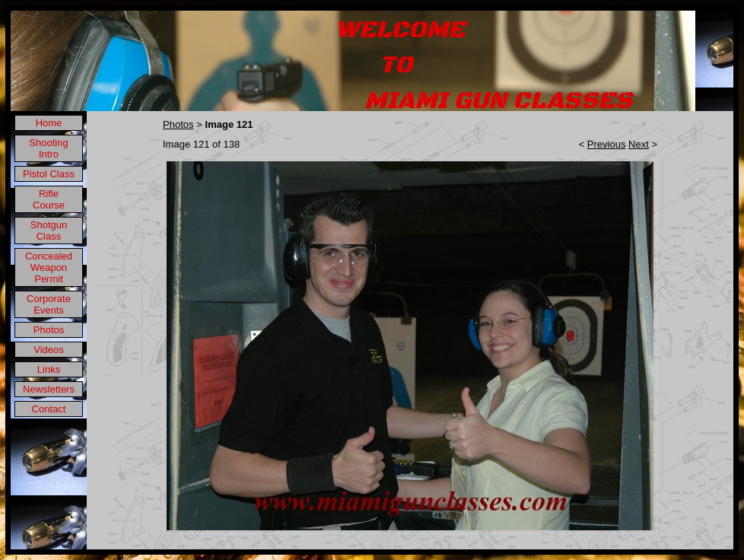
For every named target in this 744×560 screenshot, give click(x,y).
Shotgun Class (49, 231)
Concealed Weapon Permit (49, 267)
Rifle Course (49, 199)
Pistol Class (49, 174)
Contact (49, 409)
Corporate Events (49, 304)
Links (49, 369)
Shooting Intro (48, 148)
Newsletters (49, 389)
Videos (49, 350)
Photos (49, 330)
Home (49, 123)
